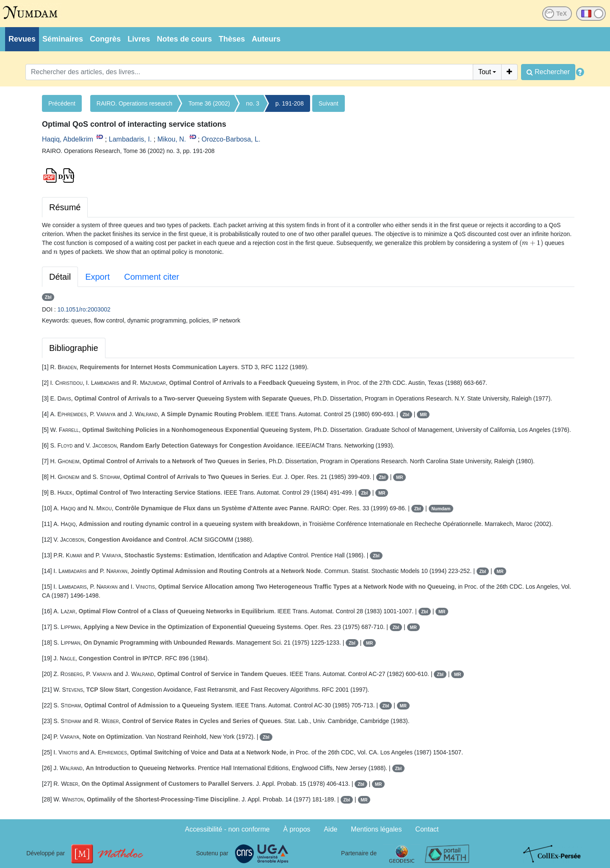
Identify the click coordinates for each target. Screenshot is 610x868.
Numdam (441, 509)
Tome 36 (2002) (209, 103)
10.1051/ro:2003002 (84, 309)
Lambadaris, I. (130, 139)
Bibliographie (74, 348)
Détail (60, 277)
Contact (427, 829)
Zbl (48, 297)
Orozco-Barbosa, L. (231, 139)
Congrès (105, 39)
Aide (330, 829)
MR (423, 415)
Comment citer (152, 277)
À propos (297, 829)
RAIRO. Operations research (134, 103)
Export (97, 277)
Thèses (232, 39)
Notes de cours (184, 39)
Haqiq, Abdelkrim (68, 139)
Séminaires (63, 39)
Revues (22, 39)
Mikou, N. (172, 139)
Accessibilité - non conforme (227, 829)
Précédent (62, 103)
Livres (139, 39)
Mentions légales (376, 829)
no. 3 (253, 103)
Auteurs (266, 39)
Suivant (329, 103)
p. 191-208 (290, 103)
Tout (485, 72)
